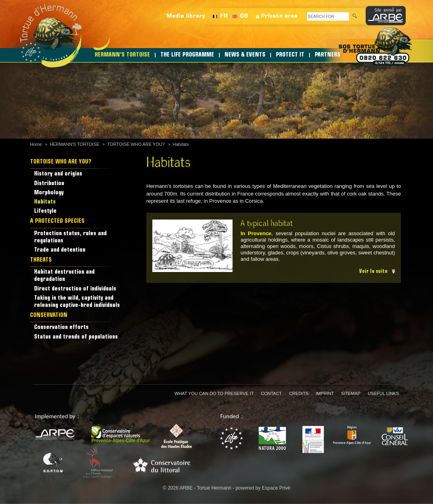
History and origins (58, 174)
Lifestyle (45, 211)
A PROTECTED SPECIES (57, 221)
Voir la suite (373, 271)
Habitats (181, 144)
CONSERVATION (49, 316)
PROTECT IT (290, 55)
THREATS (41, 260)
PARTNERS (328, 55)
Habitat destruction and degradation (64, 276)
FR (224, 16)
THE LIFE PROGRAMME (187, 55)
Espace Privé (276, 488)
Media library (186, 16)
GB (244, 16)
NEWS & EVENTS (245, 55)
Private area (279, 16)
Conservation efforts (61, 328)
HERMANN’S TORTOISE (122, 55)
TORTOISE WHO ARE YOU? (136, 144)
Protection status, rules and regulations (70, 237)
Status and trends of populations (76, 337)
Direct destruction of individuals (75, 289)
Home (36, 144)
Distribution (49, 184)
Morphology (49, 193)
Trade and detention (60, 250)
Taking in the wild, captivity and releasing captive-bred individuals (77, 302)
